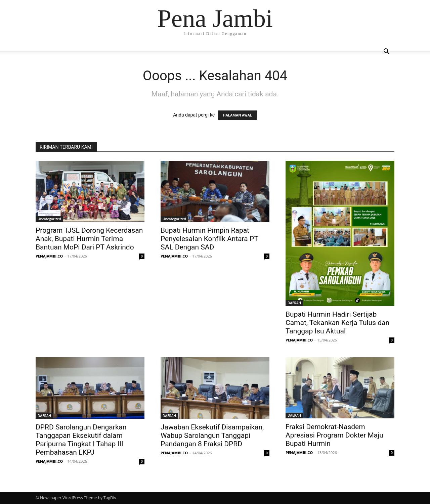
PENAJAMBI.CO (49, 256)
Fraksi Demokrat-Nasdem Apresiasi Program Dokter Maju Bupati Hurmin (334, 435)
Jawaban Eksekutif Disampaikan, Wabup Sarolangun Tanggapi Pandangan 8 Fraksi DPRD (212, 436)
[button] (386, 52)
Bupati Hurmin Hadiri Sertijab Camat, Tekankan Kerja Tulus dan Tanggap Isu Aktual (337, 323)
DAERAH (294, 303)
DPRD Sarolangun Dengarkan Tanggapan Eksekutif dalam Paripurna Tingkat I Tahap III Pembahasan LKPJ (81, 440)
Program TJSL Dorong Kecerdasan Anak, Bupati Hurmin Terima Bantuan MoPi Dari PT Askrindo (89, 239)
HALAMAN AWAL (238, 115)
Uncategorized (49, 219)
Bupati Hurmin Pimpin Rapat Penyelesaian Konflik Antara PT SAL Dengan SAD (209, 239)
